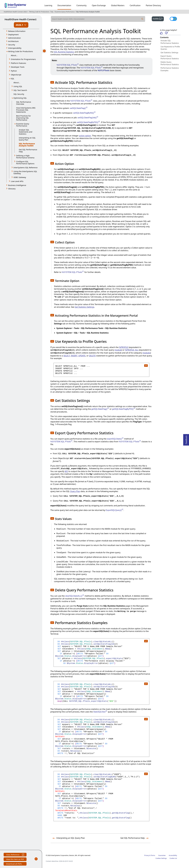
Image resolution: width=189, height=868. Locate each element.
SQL (52, 12)
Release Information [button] (17, 31)
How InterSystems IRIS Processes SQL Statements (26, 110)
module (118, 350)
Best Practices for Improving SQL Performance (24, 118)
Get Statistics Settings (84, 307)
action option (85, 136)
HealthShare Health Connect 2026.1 (16, 12)
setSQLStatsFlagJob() (88, 118)
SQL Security (19, 94)
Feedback (186, 439)
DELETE (92, 356)
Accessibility (173, 855)
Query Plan (75, 491)
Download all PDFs (14, 864)
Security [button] (12, 45)
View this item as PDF (15, 859)
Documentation (64, 5)
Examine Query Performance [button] (23, 125)
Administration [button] (14, 38)
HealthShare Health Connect (20, 19)
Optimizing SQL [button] (20, 98)
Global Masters (118, 5)
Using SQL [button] (18, 86)
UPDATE (82, 356)
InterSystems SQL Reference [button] (25, 167)
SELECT (67, 356)
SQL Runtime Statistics (64, 52)
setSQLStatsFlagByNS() (84, 113)
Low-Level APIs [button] (17, 181)
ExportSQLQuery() (115, 510)
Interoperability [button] (15, 48)
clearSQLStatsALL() (75, 596)
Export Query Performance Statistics (170, 57)
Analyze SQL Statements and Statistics (25, 132)
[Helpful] (161, 33)
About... (14, 55)
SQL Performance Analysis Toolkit (88, 12)
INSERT (74, 356)
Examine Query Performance (65, 12)
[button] (52, 82)
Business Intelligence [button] (17, 185)
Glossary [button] (12, 189)
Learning (48, 5)
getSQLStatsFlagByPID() (124, 409)
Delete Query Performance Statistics (170, 63)
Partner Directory (153, 5)
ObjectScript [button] (16, 75)
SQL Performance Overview (24, 103)
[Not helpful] (166, 33)
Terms (153, 855)
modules (146, 353)
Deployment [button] (13, 34)
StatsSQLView (100, 712)
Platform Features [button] (18, 63)
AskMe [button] (158, 18)
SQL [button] (13, 78)
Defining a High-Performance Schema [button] (25, 157)
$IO (66, 471)
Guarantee (162, 855)
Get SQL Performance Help (28, 151)
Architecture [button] (13, 41)
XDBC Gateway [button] (20, 177)
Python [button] (14, 71)
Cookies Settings (161, 858)
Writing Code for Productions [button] (21, 51)
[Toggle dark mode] (173, 19)
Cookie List (173, 858)
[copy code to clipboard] (146, 365)
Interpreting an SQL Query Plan (27, 139)
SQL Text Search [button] (20, 90)
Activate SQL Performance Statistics (170, 42)
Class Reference (15, 855)
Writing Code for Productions (39, 12)
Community (81, 5)
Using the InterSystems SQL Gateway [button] (25, 172)
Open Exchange (99, 5)
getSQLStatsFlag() (100, 409)
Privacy (147, 855)
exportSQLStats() (115, 439)
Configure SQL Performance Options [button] (25, 162)
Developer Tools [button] (18, 67)
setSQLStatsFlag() (79, 108)
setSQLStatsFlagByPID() (88, 122)
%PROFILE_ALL (132, 350)
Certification (135, 5)
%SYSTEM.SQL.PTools (68, 65)
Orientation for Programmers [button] (23, 59)
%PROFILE (124, 347)
